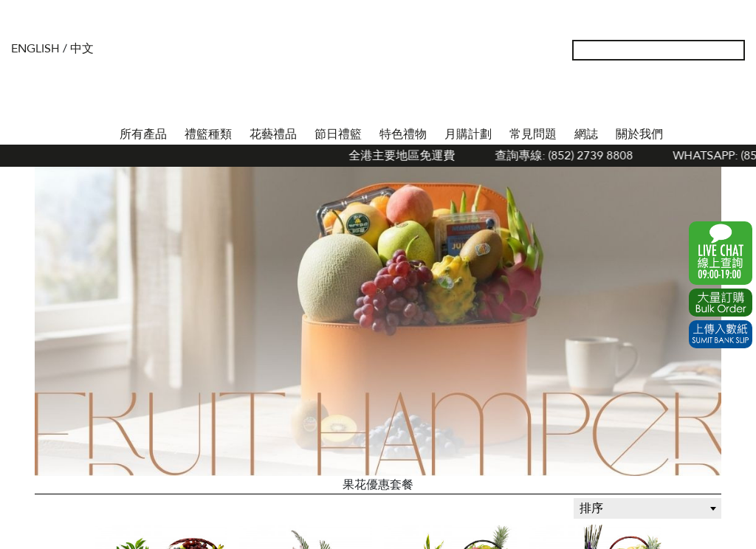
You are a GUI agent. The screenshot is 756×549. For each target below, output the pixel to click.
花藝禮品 (273, 134)
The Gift (378, 80)
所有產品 (143, 134)
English (35, 49)
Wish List (687, 96)
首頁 (97, 131)
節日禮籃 (338, 134)
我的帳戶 (664, 96)
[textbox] (647, 508)
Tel (735, 96)
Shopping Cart (711, 96)
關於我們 (639, 134)
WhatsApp (721, 253)
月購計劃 (468, 134)
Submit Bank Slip (721, 334)
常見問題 (533, 134)
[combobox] (647, 508)
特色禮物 (403, 134)
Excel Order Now (721, 303)
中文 (82, 49)
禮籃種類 (208, 134)
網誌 (586, 134)
